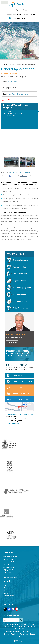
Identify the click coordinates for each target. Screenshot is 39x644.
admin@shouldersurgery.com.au (19, 94)
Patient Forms (15, 376)
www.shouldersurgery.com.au (19, 172)
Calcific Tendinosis (10, 559)
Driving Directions (13, 423)
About (6, 588)
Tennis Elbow (8, 575)
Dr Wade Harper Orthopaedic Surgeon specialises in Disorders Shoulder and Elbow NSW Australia (20, 626)
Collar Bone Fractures (18, 308)
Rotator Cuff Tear (16, 267)
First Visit (7, 598)
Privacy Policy (27, 631)
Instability (7, 564)
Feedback (15, 634)
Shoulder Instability (17, 274)
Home (6, 64)
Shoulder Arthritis (17, 301)
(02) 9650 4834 (22, 10)
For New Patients (21, 18)
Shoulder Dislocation (18, 294)
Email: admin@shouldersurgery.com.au (22, 14)
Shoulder (7, 590)
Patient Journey (18, 351)
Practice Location (17, 399)
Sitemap (7, 634)
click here (24, 176)
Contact (6, 601)
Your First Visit (15, 387)
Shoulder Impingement (19, 287)
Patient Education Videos (19, 381)
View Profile (12, 342)
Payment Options (17, 365)
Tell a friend (24, 634)
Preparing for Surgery (18, 393)
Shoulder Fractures (17, 260)
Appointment (14, 64)
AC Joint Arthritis (16, 281)
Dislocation (7, 572)
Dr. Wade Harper (17, 334)
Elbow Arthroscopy (10, 577)
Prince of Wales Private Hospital (16, 106)
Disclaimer (16, 631)
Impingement (8, 570)
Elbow (6, 593)
